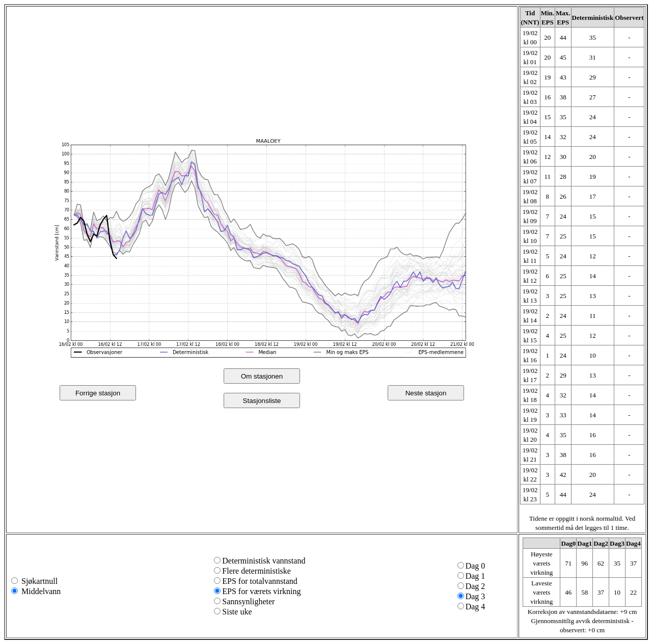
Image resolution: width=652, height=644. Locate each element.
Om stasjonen (262, 376)
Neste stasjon (426, 393)
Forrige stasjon (98, 393)
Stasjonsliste (262, 401)
